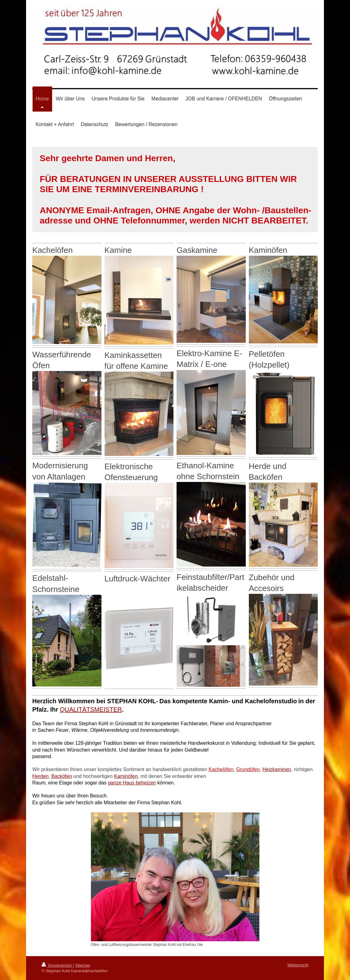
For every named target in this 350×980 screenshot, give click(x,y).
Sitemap (83, 965)
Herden (40, 776)
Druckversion (57, 965)
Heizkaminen (277, 769)
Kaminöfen (126, 776)
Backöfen (62, 776)
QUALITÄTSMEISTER (91, 709)
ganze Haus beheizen (132, 783)
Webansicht (298, 965)
